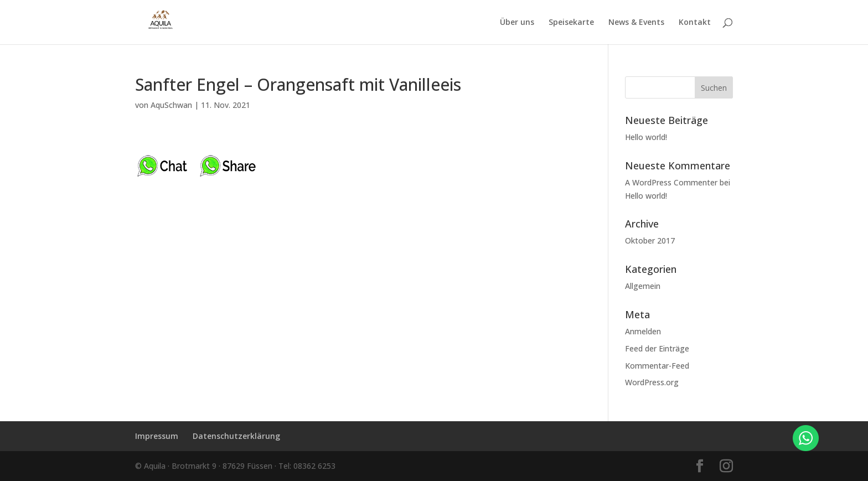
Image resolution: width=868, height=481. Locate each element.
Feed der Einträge (657, 348)
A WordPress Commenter (671, 182)
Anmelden (643, 331)
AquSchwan (171, 105)
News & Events (636, 23)
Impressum (157, 436)
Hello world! (646, 137)
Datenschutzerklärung (236, 436)
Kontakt (695, 23)
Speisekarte (571, 23)
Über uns (517, 23)
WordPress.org (652, 382)
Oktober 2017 (650, 240)
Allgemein (643, 286)
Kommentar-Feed (657, 366)
